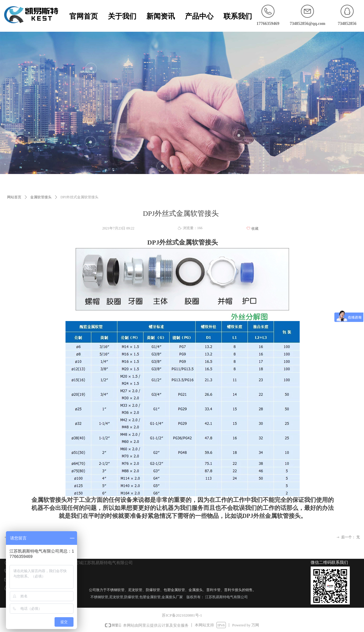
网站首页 (14, 197)
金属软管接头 (41, 197)
